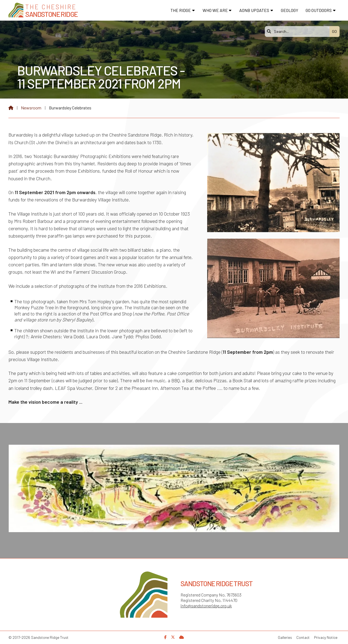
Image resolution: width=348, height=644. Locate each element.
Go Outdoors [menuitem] (319, 10)
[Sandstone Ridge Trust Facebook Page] (165, 637)
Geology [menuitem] (290, 10)
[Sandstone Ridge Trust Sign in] (182, 637)
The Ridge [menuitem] (181, 10)
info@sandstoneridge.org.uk (206, 606)
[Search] (299, 31)
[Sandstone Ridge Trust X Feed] (173, 637)
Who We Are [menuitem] (215, 10)
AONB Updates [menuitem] (254, 10)
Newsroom (31, 108)
